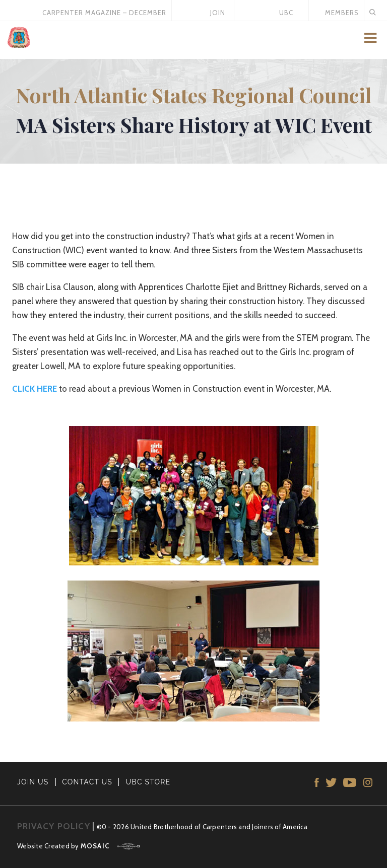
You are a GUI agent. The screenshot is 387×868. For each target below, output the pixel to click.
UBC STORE (148, 782)
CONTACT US (87, 782)
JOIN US (33, 782)
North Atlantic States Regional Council (194, 95)
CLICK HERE (35, 389)
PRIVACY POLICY (54, 826)
